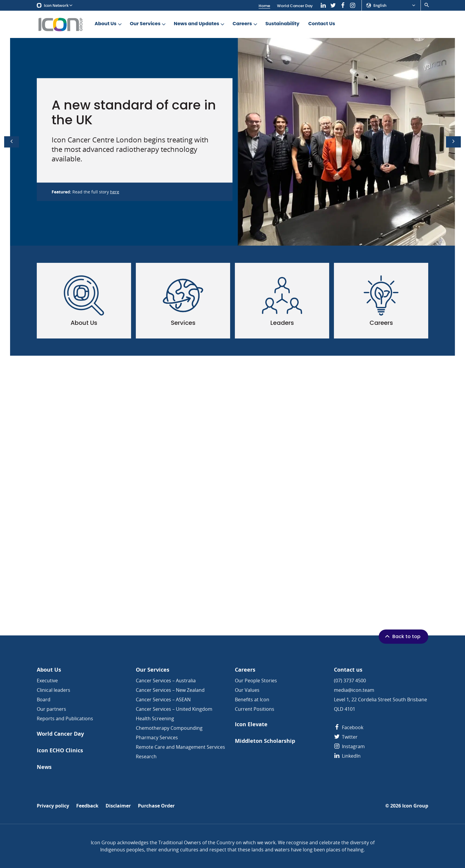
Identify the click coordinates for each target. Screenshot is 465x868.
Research (146, 756)
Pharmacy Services (157, 737)
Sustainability (282, 24)
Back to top (402, 636)
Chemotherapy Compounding (169, 728)
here (115, 192)
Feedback (87, 806)
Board (44, 700)
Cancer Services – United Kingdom (174, 709)
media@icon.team (354, 690)
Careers (245, 24)
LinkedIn (347, 756)
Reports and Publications (65, 718)
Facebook (349, 727)
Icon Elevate (251, 724)
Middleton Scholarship (265, 741)
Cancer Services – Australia (166, 681)
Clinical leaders (54, 690)
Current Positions (255, 709)
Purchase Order (156, 806)
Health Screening (155, 718)
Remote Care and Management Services (180, 747)
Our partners (51, 709)
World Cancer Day (295, 6)
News (44, 767)
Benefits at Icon (252, 700)
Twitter (346, 737)
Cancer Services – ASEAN (163, 700)
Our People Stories (256, 681)
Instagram (349, 746)
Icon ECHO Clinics (60, 750)
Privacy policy (53, 806)
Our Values (247, 690)
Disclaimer (118, 806)
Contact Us (322, 24)
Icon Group (415, 806)
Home (264, 6)
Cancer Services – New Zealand (170, 690)
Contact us (348, 670)
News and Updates (200, 24)
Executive (47, 681)
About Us (109, 24)
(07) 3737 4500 (350, 681)
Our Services (148, 24)
